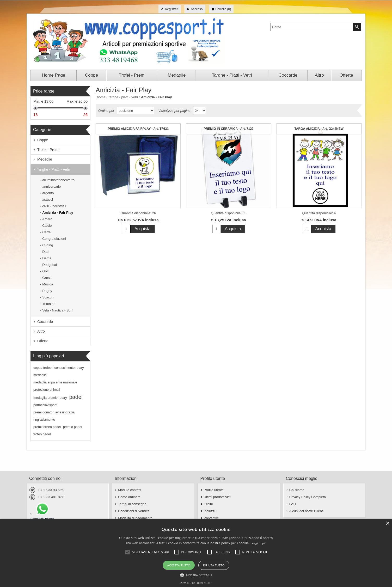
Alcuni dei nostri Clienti (307, 511)
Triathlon (49, 304)
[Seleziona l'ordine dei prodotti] (136, 111)
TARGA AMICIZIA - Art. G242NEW (319, 129)
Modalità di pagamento (135, 518)
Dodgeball (50, 265)
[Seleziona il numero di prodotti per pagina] (200, 111)
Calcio (47, 226)
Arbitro (47, 219)
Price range (44, 91)
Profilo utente (214, 490)
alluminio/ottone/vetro (58, 180)
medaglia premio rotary (50, 398)
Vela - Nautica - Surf (57, 310)
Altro (41, 331)
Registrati (172, 9)
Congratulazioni (54, 239)
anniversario (51, 187)
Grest (46, 278)
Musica (48, 284)
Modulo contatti (130, 490)
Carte (46, 232)
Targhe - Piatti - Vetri (54, 169)
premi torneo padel (47, 427)
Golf (45, 271)
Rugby (47, 291)
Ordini (208, 504)
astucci (47, 200)
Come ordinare (129, 497)
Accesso (197, 9)
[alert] (196, 553)
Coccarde (45, 322)
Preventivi (211, 518)
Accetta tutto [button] (179, 565)
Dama (47, 258)
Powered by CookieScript (196, 583)
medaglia (40, 375)
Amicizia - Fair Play (58, 213)
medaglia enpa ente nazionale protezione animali (55, 386)
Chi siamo (297, 490)
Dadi (46, 252)
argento (48, 193)
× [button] (387, 524)
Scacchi (48, 297)
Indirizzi (210, 511)
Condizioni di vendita (134, 511)
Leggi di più (259, 543)
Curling (48, 245)
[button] (196, 575)
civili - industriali (54, 206)
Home (101, 97)
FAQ (293, 504)
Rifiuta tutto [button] (214, 565)
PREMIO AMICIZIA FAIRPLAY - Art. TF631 (138, 129)
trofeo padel (42, 434)
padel (76, 397)
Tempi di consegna (132, 504)
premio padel (73, 427)
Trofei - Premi (48, 150)
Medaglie (45, 159)
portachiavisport (45, 405)
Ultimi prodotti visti (218, 497)
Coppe (43, 140)
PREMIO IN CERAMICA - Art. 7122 (228, 129)
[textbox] (312, 27)
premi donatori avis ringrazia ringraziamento (54, 416)
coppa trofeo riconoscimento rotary (59, 368)
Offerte (43, 341)
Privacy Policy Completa (308, 497)
